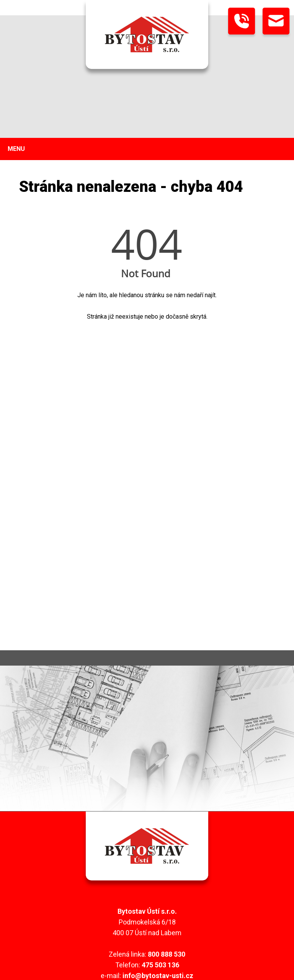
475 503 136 (160, 965)
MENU (16, 149)
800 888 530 (167, 954)
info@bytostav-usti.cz (158, 976)
